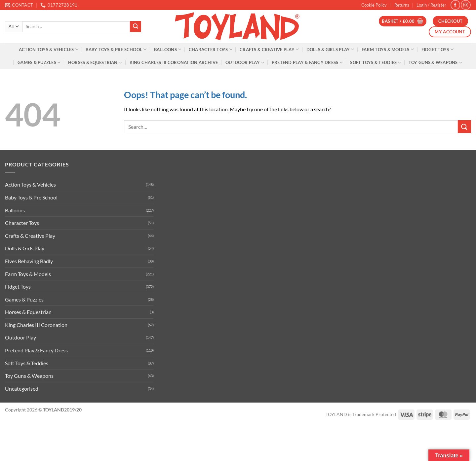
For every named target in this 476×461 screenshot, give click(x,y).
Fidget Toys (437, 49)
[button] (431, 5)
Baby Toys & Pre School (116, 49)
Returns (402, 5)
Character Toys (211, 49)
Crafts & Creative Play (269, 49)
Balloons (168, 49)
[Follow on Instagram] (466, 5)
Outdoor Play (245, 63)
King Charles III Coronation (36, 325)
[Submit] (136, 27)
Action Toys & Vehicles (49, 49)
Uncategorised (22, 389)
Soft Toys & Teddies (376, 63)
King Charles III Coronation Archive (174, 62)
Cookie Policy (374, 5)
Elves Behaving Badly (29, 261)
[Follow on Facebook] (455, 5)
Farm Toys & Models (388, 49)
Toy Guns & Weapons (435, 63)
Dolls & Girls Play (330, 49)
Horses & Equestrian (95, 63)
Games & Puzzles (39, 63)
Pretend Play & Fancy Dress (307, 63)
